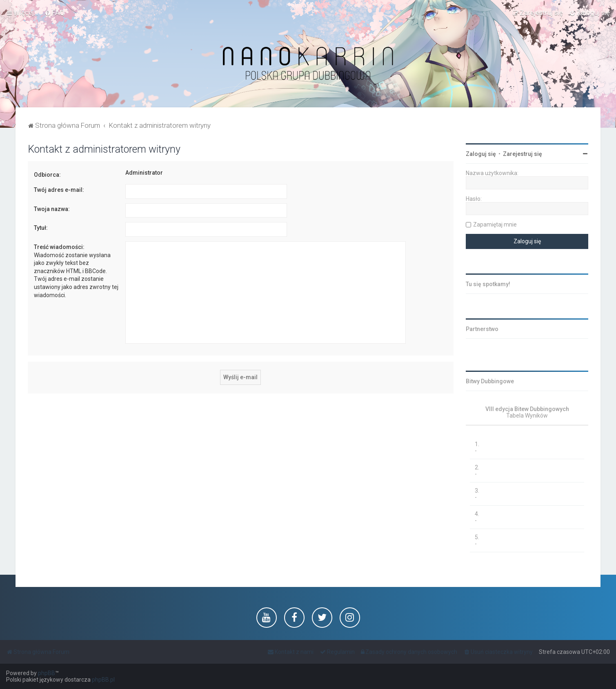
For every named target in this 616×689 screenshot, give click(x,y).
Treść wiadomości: (59, 247)
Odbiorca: (47, 175)
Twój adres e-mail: (59, 190)
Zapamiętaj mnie (495, 224)
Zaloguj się (481, 154)
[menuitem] (54, 13)
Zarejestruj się (523, 154)
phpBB (47, 673)
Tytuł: (41, 228)
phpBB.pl (103, 680)
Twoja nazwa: (52, 209)
